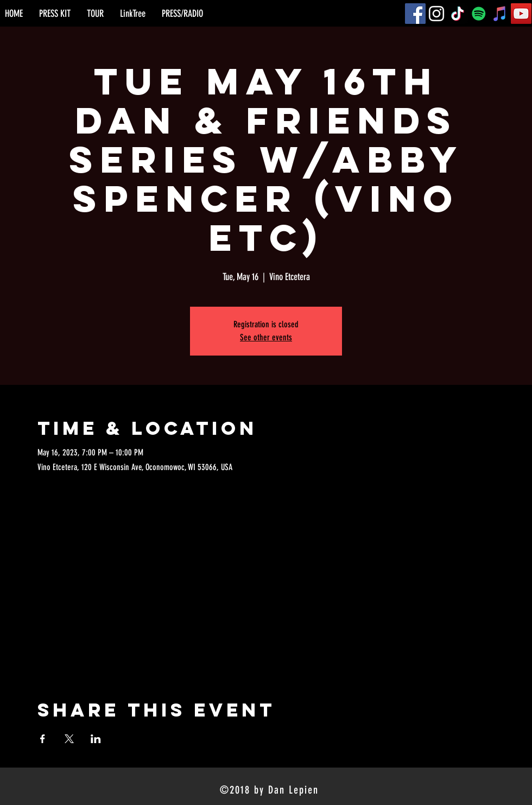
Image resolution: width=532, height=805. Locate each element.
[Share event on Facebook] (43, 739)
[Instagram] (436, 14)
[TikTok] (458, 14)
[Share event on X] (69, 739)
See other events (266, 337)
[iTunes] (500, 14)
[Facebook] (415, 14)
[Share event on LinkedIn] (96, 739)
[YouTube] (521, 14)
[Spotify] (479, 14)
